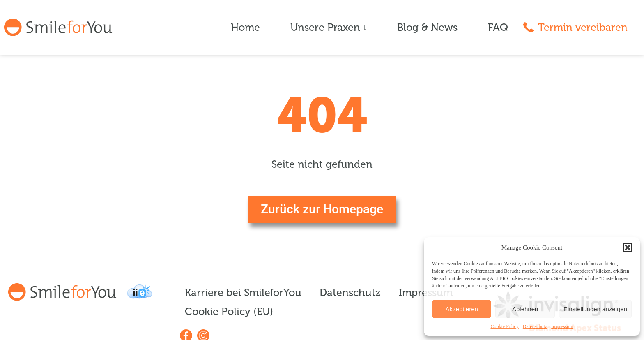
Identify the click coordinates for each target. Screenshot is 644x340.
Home (245, 28)
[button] (628, 247)
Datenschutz (535, 326)
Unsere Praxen (329, 28)
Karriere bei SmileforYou (243, 293)
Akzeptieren (462, 309)
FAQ (498, 28)
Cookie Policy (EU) (229, 312)
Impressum (562, 326)
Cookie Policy (505, 326)
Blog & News (427, 28)
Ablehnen (525, 309)
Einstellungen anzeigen (595, 309)
